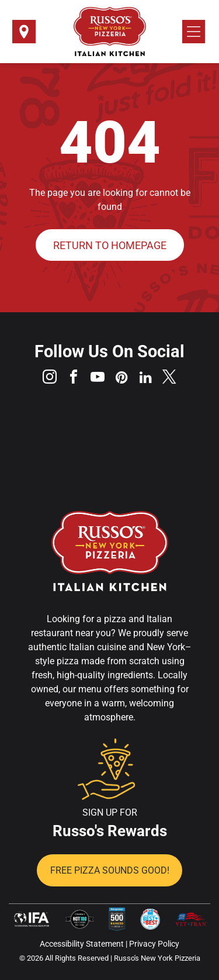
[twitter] (169, 379)
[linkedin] (145, 379)
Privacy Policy (154, 944)
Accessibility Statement (82, 944)
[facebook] (74, 379)
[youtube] (98, 379)
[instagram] (50, 379)
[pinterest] (121, 379)
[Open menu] (194, 32)
